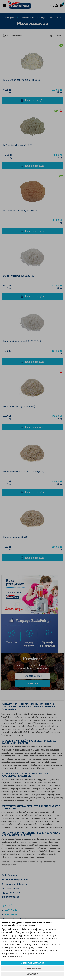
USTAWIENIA (33, 974)
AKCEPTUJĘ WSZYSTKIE (32, 963)
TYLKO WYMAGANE (32, 969)
